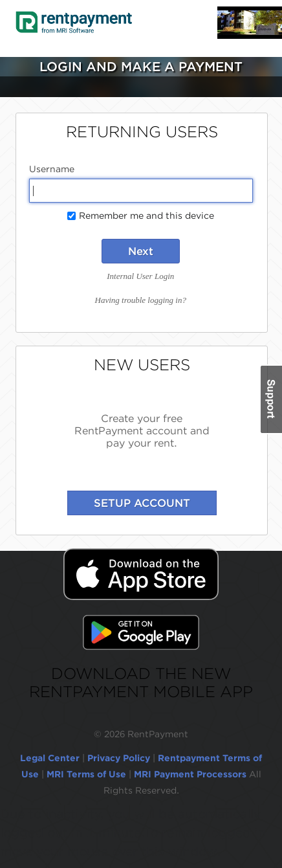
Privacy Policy (119, 758)
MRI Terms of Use (86, 774)
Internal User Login (140, 276)
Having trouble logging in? (141, 300)
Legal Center (50, 758)
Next (141, 251)
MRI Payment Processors (191, 774)
